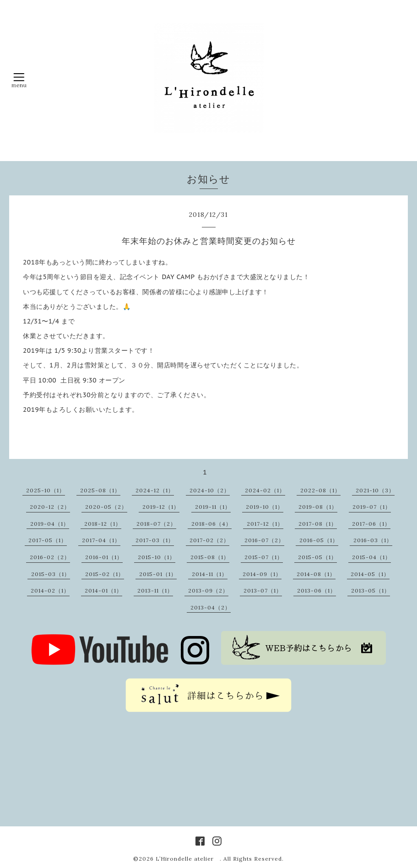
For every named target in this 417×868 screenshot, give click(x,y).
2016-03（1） (373, 540)
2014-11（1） (210, 574)
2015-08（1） (210, 557)
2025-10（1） (46, 490)
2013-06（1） (317, 590)
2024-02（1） (265, 490)
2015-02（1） (105, 574)
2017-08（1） (318, 524)
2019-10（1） (265, 507)
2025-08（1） (100, 490)
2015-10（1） (157, 557)
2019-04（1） (50, 524)
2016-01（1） (104, 557)
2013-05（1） (371, 590)
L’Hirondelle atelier (188, 859)
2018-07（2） (156, 524)
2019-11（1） (213, 507)
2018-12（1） (103, 524)
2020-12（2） (50, 507)
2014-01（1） (103, 590)
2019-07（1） (372, 507)
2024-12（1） (155, 490)
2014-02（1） (50, 590)
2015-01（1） (158, 574)
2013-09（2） (208, 590)
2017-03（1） (155, 540)
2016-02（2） (50, 557)
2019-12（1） (161, 507)
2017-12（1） (265, 524)
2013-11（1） (155, 590)
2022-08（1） (320, 490)
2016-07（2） (264, 540)
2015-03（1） (51, 574)
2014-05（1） (370, 574)
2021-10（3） (375, 490)
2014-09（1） (262, 574)
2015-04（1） (371, 557)
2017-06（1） (371, 524)
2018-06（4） (211, 524)
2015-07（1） (264, 557)
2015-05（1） (317, 557)
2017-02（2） (209, 540)
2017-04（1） (101, 540)
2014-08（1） (316, 574)
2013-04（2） (211, 607)
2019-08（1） (318, 507)
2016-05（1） (319, 540)
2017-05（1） (48, 540)
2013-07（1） (263, 590)
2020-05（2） (106, 507)
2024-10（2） (210, 490)
